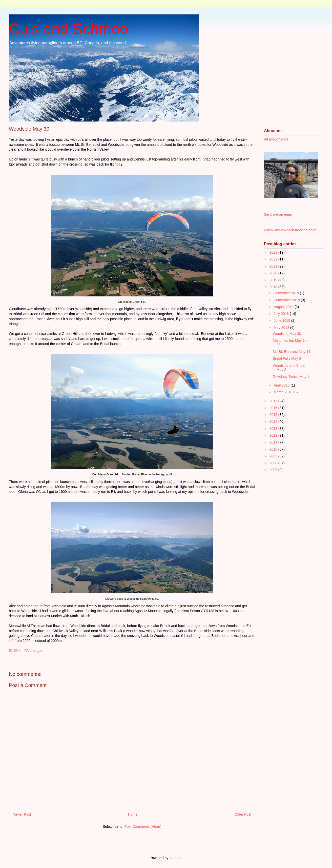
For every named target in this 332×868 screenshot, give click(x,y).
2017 (274, 401)
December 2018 (287, 293)
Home (133, 814)
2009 (274, 456)
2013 (274, 429)
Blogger (175, 858)
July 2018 (282, 314)
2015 (274, 415)
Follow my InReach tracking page (290, 230)
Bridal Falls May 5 (287, 358)
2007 (274, 470)
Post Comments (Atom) (143, 826)
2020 (274, 273)
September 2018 (287, 300)
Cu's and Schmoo (69, 29)
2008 (274, 463)
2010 (274, 449)
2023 (274, 252)
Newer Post (22, 814)
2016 (274, 408)
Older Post (243, 814)
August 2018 (284, 307)
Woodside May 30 (287, 334)
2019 (274, 280)
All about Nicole (276, 139)
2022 (274, 259)
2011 (274, 442)
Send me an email (278, 214)
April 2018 (282, 385)
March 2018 (283, 392)
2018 (274, 287)
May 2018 (282, 328)
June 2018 (282, 320)
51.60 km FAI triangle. (26, 651)
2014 (274, 421)
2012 (274, 435)
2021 (274, 266)
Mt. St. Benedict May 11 (292, 352)
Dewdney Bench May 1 (291, 377)
